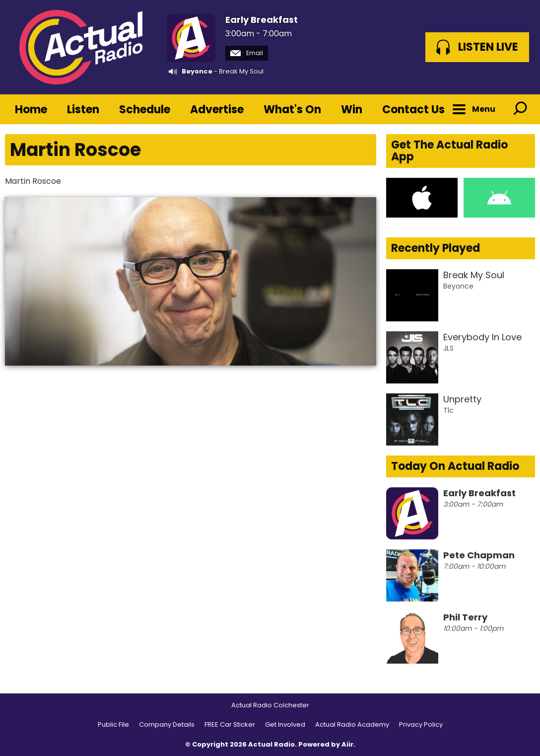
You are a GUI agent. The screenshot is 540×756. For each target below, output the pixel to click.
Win (352, 110)
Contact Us (413, 110)
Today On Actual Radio (455, 466)
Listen (83, 110)
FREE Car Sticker (230, 724)
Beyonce (197, 71)
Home (31, 110)
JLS (448, 348)
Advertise (217, 110)
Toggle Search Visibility (520, 109)
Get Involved (285, 724)
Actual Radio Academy (352, 724)
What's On (292, 110)
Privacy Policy (421, 724)
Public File (113, 724)
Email (247, 53)
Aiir (347, 744)
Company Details (167, 724)
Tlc (448, 410)
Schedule (145, 110)
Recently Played (436, 248)
